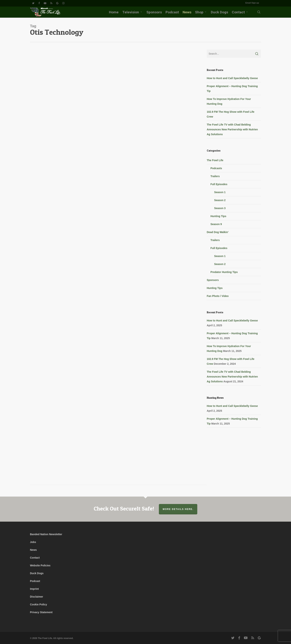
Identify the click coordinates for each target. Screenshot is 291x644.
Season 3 (220, 208)
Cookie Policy (39, 604)
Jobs (33, 542)
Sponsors (213, 280)
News (33, 550)
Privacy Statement (41, 612)
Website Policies (40, 565)
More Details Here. (178, 509)
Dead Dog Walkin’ (218, 232)
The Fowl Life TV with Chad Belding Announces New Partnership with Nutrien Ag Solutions (232, 129)
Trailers (215, 176)
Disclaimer (37, 597)
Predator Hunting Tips (224, 272)
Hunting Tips (218, 216)
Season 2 (220, 200)
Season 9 (216, 224)
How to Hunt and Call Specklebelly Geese (232, 78)
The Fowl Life (215, 160)
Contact (35, 558)
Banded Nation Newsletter (46, 534)
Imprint (34, 589)
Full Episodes (219, 184)
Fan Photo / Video (218, 296)
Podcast (35, 581)
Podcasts (216, 168)
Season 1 (220, 192)
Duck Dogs (37, 573)
